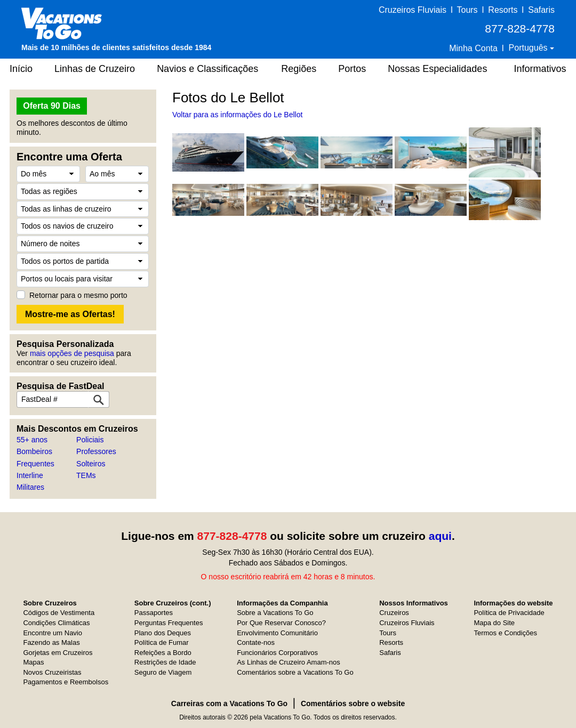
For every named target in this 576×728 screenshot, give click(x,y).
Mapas (33, 662)
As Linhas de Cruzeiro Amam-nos (289, 662)
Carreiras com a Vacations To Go (229, 703)
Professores (96, 451)
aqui (440, 536)
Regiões (299, 69)
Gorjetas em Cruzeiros (58, 653)
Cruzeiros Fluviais (413, 10)
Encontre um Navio (53, 633)
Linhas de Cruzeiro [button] (95, 69)
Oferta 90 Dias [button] (52, 106)
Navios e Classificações (207, 69)
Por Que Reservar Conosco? (281, 623)
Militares (30, 487)
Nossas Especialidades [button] (437, 69)
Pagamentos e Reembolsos (66, 682)
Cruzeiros (394, 613)
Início (21, 69)
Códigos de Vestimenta (59, 613)
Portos (352, 69)
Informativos (540, 69)
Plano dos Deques (163, 633)
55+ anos (32, 440)
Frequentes (35, 464)
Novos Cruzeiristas (52, 672)
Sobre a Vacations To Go (275, 613)
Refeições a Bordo (163, 653)
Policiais (90, 440)
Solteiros (91, 464)
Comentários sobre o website (353, 703)
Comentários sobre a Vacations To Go (295, 672)
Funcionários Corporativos (277, 653)
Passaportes (154, 613)
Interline (30, 475)
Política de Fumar (162, 642)
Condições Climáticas (56, 623)
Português (529, 48)
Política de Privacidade (509, 613)
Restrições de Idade (165, 662)
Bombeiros (34, 451)
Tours (467, 10)
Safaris (541, 10)
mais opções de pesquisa (72, 353)
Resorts (503, 10)
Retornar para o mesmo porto (78, 295)
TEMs (86, 475)
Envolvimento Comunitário (277, 633)
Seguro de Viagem (163, 672)
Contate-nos (256, 642)
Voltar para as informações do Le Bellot (237, 115)
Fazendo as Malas (51, 642)
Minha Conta (473, 48)
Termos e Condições (505, 633)
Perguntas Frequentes (169, 623)
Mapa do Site (494, 623)
